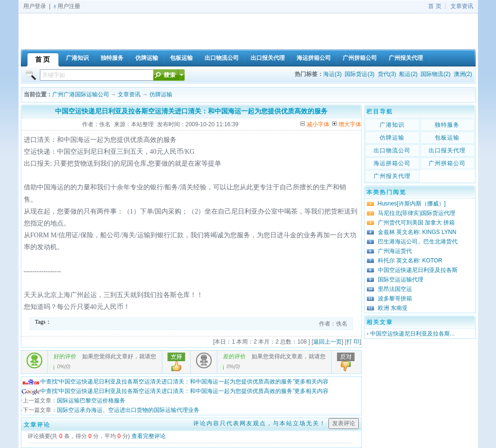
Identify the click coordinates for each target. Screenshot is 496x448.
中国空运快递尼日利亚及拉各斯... (412, 334)
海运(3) (332, 74)
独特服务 (447, 125)
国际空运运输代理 (401, 280)
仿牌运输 (161, 94)
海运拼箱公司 (392, 163)
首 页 (435, 6)
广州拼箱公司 (447, 163)
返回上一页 (328, 342)
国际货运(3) (360, 74)
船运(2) (408, 74)
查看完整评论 (149, 436)
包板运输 (447, 138)
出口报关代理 (447, 150)
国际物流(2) (435, 74)
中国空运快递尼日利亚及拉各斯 (418, 270)
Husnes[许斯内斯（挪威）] (412, 204)
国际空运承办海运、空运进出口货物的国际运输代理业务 (128, 410)
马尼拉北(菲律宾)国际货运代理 (417, 213)
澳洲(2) (463, 74)
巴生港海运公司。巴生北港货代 (418, 242)
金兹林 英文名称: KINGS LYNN (417, 232)
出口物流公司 (392, 150)
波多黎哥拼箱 (395, 299)
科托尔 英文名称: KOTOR (410, 261)
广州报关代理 (392, 176)
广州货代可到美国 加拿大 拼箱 (416, 223)
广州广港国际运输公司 (81, 94)
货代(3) (387, 74)
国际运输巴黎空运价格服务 (91, 401)
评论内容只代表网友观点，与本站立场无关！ (260, 423)
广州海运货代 (395, 251)
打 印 (353, 342)
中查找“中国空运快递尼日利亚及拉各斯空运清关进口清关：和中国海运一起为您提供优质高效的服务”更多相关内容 (175, 382)
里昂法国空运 (395, 289)
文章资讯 (462, 6)
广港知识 (392, 125)
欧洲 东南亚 (393, 308)
